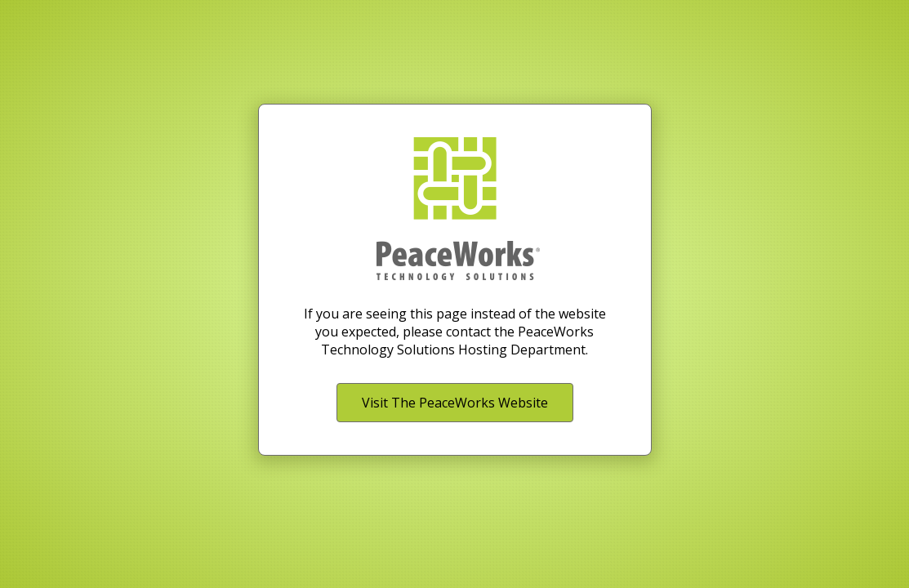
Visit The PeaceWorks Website (455, 403)
